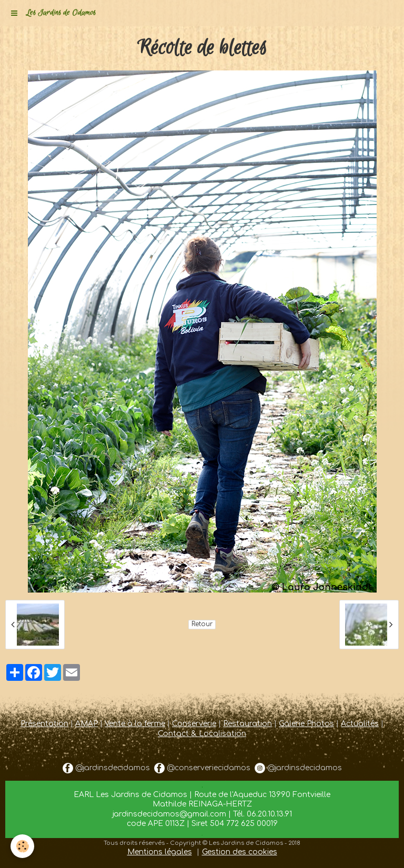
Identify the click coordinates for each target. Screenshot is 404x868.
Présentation (44, 724)
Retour (202, 624)
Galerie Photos (306, 724)
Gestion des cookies (240, 852)
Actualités (360, 724)
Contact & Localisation (202, 734)
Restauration (248, 724)
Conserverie (194, 724)
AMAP (87, 724)
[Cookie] (22, 846)
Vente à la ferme (135, 724)
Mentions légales (160, 852)
